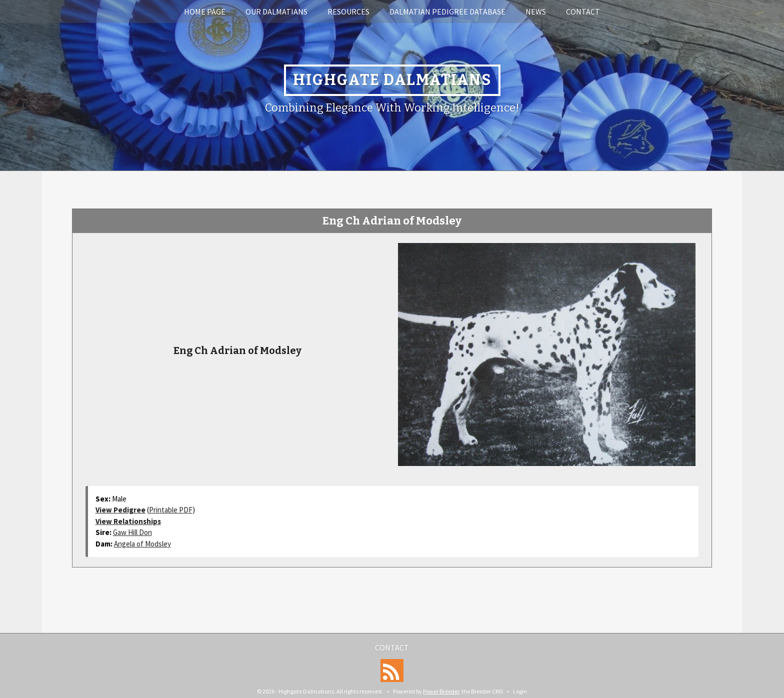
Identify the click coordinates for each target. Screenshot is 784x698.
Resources (348, 11)
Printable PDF (171, 510)
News (536, 11)
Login (520, 691)
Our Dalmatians (276, 11)
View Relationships (128, 521)
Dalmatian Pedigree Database (447, 11)
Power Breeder (441, 691)
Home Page (205, 11)
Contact (583, 11)
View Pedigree (120, 510)
